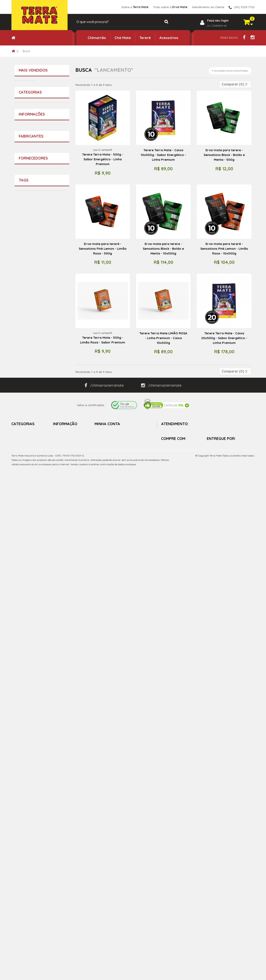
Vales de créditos (107, 876)
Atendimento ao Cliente (208, 7)
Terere (21, 786)
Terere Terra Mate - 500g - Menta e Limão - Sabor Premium (53, 300)
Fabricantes (31, 691)
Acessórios (169, 38)
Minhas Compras (106, 868)
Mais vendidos (33, 70)
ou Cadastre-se (217, 25)
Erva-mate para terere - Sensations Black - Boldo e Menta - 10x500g (163, 249)
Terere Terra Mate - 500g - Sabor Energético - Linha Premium (53, 355)
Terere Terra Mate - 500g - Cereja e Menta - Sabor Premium (53, 142)
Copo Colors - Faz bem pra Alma (53, 402)
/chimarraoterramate (104, 822)
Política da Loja (32, 676)
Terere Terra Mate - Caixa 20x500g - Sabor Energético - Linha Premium (224, 338)
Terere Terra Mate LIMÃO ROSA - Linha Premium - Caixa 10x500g (163, 338)
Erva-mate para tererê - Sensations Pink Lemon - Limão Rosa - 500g (103, 249)
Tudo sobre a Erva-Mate (38, 670)
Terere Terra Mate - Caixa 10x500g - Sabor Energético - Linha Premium (163, 155)
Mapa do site (62, 922)
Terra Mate (29, 703)
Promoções (61, 868)
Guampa (23, 799)
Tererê (145, 38)
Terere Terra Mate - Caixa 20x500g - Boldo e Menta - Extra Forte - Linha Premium (54, 451)
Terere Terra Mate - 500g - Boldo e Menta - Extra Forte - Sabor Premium (53, 89)
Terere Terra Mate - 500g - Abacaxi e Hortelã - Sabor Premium (54, 193)
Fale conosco (62, 891)
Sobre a (135, 7)
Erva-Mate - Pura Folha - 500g (52, 544)
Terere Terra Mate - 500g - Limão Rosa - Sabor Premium (103, 340)
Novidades (60, 876)
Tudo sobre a (170, 7)
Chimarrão (97, 38)
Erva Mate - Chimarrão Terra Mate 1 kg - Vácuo (53, 247)
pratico (22, 805)
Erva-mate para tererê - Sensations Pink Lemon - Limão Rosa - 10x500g (224, 249)
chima (55, 793)
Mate (43, 793)
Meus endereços (106, 883)
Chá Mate (123, 38)
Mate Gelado (26, 793)
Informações (32, 651)
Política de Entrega (66, 914)
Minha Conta (107, 861)
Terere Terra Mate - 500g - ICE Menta (53, 501)
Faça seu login (218, 20)
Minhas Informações (108, 891)
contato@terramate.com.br (188, 900)
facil (55, 799)
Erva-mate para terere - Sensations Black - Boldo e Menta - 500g (224, 155)
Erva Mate (40, 799)
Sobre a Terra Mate (35, 663)
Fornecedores (33, 732)
